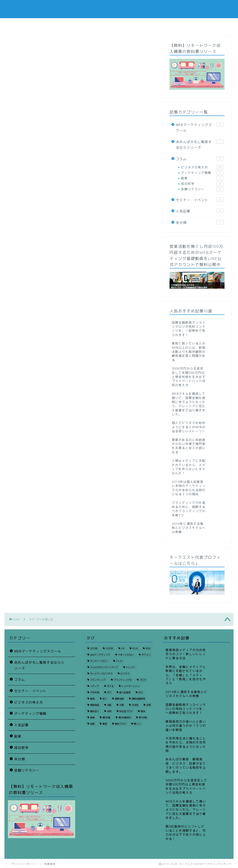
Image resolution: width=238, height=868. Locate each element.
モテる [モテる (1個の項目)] (110, 686)
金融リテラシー (202, 189)
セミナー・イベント (199, 200)
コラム (28, 24)
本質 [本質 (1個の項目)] (148, 705)
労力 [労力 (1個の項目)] (141, 692)
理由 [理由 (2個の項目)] (143, 711)
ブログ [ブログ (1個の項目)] (143, 680)
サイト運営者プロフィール (165, 26)
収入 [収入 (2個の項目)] (105, 699)
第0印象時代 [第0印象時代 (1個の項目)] (125, 718)
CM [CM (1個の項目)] (123, 648)
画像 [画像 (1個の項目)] (92, 718)
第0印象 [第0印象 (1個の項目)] (106, 718)
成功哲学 (202, 184)
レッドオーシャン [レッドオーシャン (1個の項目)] (130, 686)
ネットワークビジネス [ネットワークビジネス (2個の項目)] (101, 674)
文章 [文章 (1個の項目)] (121, 705)
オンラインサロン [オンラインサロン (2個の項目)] (99, 661)
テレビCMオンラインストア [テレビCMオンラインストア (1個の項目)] (104, 667)
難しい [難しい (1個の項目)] (137, 724)
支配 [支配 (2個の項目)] (109, 705)
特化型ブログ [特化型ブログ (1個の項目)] (126, 711)
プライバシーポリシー (24, 864)
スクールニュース (119, 24)
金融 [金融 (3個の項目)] (92, 724)
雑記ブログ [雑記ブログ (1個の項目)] (120, 724)
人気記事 (199, 211)
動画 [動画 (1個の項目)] (92, 699)
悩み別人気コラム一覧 (73, 24)
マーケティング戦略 (202, 173)
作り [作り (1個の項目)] (109, 692)
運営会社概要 (211, 24)
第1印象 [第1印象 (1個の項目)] (143, 718)
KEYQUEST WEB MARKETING (119, 9)
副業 (202, 178)
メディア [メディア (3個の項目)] (95, 686)
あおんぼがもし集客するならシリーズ (199, 145)
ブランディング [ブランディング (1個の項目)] (98, 680)
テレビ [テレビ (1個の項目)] (119, 661)
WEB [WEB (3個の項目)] (148, 648)
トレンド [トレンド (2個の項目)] (130, 667)
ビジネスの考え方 (202, 167)
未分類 (199, 222)
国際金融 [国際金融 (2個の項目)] (119, 699)
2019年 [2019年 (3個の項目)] (94, 648)
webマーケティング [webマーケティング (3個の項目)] (100, 655)
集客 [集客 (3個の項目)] (105, 724)
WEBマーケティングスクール (199, 128)
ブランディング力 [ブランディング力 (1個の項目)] (123, 680)
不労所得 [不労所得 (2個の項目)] (95, 692)
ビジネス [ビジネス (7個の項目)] (125, 674)
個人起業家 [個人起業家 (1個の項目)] (125, 692)
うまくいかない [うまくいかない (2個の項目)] (126, 655)
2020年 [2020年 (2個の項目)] (109, 648)
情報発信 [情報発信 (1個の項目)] (95, 705)
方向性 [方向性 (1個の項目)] (135, 705)
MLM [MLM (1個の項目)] (135, 648)
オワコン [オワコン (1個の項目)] (146, 655)
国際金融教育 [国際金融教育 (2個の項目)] (138, 699)
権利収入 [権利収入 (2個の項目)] (95, 711)
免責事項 (50, 864)
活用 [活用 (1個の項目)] (109, 711)
